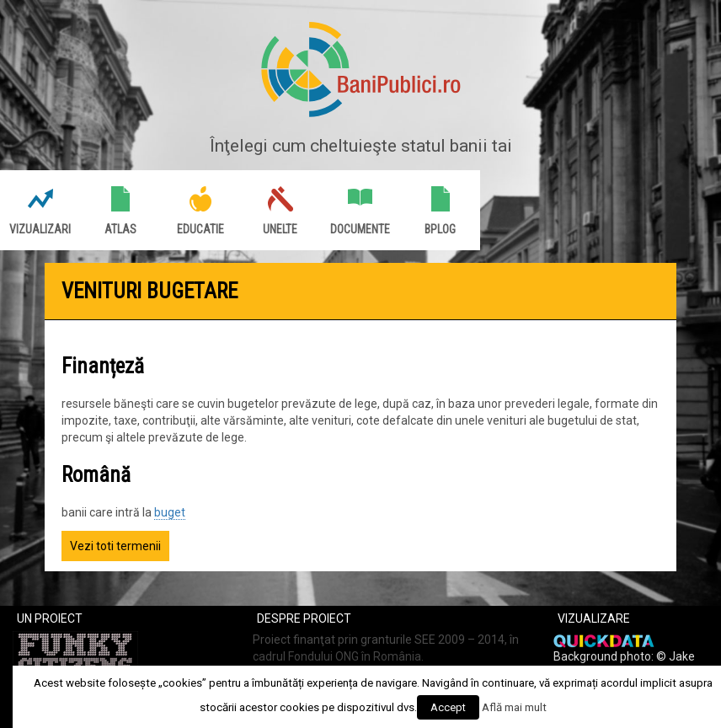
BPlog (440, 229)
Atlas (120, 229)
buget (170, 512)
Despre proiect (304, 618)
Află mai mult (514, 707)
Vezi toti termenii (115, 546)
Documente (360, 229)
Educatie (200, 229)
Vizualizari (40, 229)
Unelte (280, 229)
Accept (448, 707)
